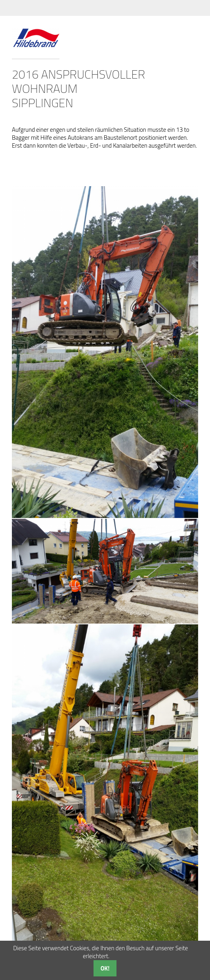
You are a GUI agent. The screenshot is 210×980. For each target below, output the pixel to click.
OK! (105, 968)
